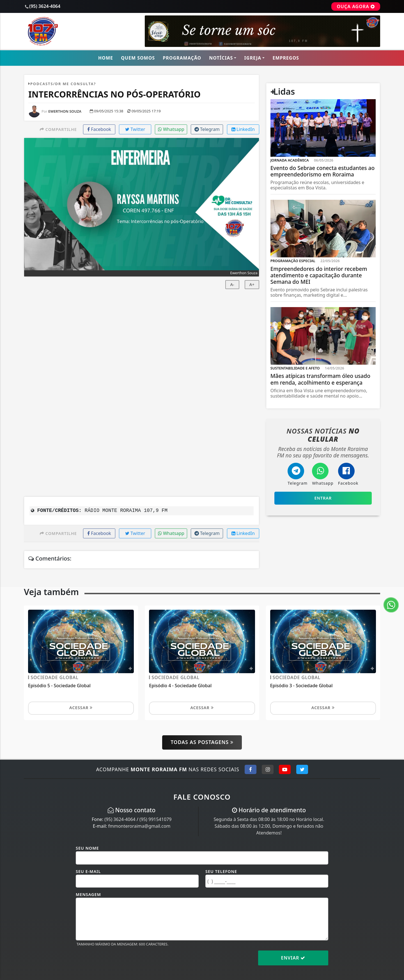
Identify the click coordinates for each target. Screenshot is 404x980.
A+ (252, 284)
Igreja (253, 58)
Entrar (323, 498)
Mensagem (88, 894)
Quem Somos (138, 58)
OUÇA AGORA (356, 6)
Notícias (221, 58)
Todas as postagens (202, 742)
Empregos (286, 58)
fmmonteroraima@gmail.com (139, 826)
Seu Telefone (221, 871)
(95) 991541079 (155, 819)
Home (106, 58)
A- (232, 284)
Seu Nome (87, 848)
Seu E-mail (88, 871)
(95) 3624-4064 (120, 819)
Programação (182, 58)
